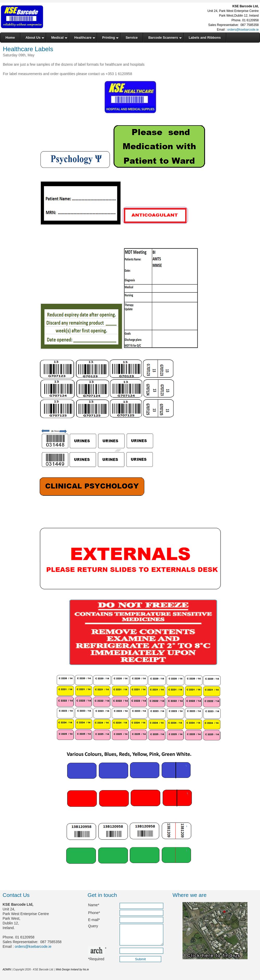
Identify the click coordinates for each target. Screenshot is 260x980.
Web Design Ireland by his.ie (72, 973)
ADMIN (7, 973)
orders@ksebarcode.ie (243, 30)
